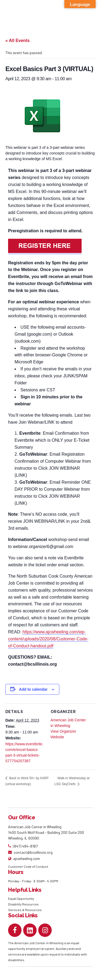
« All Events (18, 41)
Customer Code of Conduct (28, 866)
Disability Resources (23, 904)
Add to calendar (33, 689)
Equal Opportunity (21, 898)
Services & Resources (25, 910)
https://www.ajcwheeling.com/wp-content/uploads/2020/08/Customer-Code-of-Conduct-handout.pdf (48, 639)
